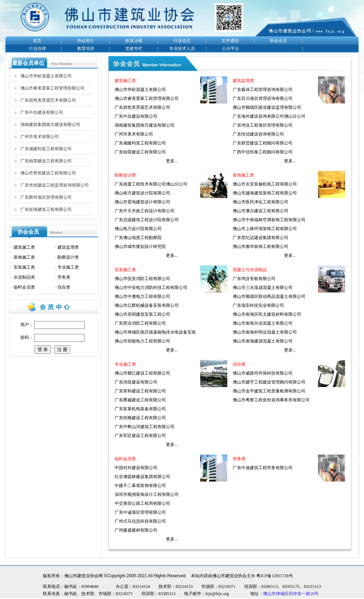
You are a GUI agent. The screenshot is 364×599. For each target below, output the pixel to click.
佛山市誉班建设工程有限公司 (48, 173)
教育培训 (86, 49)
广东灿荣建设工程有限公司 (46, 161)
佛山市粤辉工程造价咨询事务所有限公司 (271, 400)
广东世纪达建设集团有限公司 (261, 238)
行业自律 (37, 49)
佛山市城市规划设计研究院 (140, 247)
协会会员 (278, 41)
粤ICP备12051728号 (275, 576)
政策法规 (134, 41)
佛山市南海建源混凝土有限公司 (263, 341)
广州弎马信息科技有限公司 (140, 521)
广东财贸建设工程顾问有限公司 (263, 143)
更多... (172, 161)
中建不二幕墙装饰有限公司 (140, 486)
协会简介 (86, 41)
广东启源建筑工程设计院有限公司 (147, 220)
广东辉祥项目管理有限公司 (46, 197)
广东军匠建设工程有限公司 (140, 436)
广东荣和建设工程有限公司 (140, 391)
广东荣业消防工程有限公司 (140, 323)
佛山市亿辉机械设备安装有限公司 (147, 305)
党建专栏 (134, 49)
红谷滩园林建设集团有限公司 (142, 477)
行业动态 (182, 41)
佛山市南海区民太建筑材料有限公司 (267, 314)
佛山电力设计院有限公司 (138, 229)
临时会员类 (24, 287)
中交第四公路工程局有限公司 (142, 503)
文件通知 (230, 41)
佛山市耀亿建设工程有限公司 (142, 373)
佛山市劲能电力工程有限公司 (142, 341)
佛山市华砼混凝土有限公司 (46, 76)
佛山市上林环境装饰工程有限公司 (265, 229)
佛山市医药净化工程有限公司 (261, 202)
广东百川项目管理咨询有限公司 (263, 98)
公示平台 (231, 49)
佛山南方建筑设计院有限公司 (142, 193)
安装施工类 (24, 267)
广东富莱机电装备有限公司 (140, 409)
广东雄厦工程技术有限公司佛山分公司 (151, 184)
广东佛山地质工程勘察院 (138, 238)
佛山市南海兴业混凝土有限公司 (263, 323)
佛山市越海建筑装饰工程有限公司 (265, 193)
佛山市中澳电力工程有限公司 (142, 296)
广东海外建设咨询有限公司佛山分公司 (269, 116)
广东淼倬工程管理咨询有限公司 (263, 90)
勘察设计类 (68, 257)
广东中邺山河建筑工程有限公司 (145, 427)
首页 (37, 41)
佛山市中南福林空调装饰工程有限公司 (269, 220)
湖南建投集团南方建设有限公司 (50, 125)
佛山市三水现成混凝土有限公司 (263, 288)
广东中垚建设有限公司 (42, 112)
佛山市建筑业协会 (229, 576)
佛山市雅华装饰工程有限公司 (261, 247)
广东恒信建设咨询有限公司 (258, 134)
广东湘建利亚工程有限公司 (46, 149)
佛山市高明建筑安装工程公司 (142, 314)
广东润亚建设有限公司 (136, 382)
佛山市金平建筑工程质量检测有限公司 (269, 391)
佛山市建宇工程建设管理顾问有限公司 (269, 382)
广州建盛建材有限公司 (136, 530)
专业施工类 (68, 267)
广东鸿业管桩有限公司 (254, 279)
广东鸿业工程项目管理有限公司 (263, 125)
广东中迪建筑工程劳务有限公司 (263, 468)
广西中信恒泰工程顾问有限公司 (263, 152)
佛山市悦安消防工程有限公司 (142, 279)
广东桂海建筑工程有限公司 (46, 209)
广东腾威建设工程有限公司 (140, 400)
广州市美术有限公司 (40, 137)
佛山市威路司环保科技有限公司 (263, 373)
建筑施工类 (24, 247)
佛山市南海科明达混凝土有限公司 (265, 332)
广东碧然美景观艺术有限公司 (48, 100)
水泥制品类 (24, 277)
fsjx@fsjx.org (217, 594)
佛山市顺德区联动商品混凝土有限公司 (269, 296)
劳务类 (64, 277)
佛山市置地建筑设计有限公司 (142, 202)
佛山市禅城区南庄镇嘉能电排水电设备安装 (155, 332)
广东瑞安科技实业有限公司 (258, 305)
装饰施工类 (24, 257)
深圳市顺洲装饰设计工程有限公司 (147, 494)
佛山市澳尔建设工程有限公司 (261, 211)
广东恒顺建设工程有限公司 (140, 418)
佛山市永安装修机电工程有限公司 (265, 184)
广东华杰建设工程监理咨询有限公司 (55, 185)
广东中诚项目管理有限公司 (140, 512)
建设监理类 (68, 247)
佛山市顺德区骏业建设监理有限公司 (267, 107)
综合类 (64, 287)
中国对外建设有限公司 (136, 468)
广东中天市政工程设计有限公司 (145, 211)
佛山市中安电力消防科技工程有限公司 (151, 288)
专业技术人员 (182, 49)
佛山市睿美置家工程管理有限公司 (52, 88)
